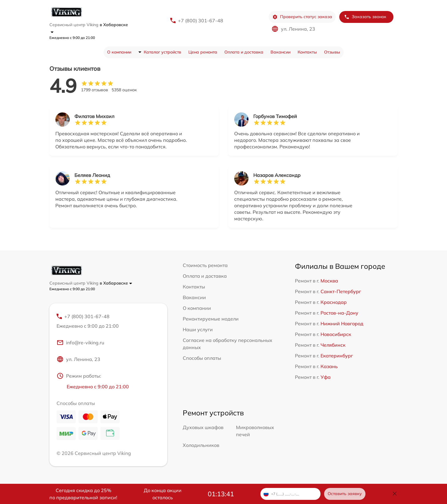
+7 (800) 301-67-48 (201, 21)
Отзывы (332, 52)
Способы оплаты (202, 358)
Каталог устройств (162, 52)
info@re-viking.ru (80, 343)
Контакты (307, 52)
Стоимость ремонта (205, 265)
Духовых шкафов (203, 427)
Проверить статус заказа (302, 17)
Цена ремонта (203, 52)
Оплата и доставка (244, 52)
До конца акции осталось (163, 494)
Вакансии (280, 52)
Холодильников (201, 445)
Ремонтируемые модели (211, 319)
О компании (119, 52)
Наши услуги (198, 329)
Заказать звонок (365, 17)
